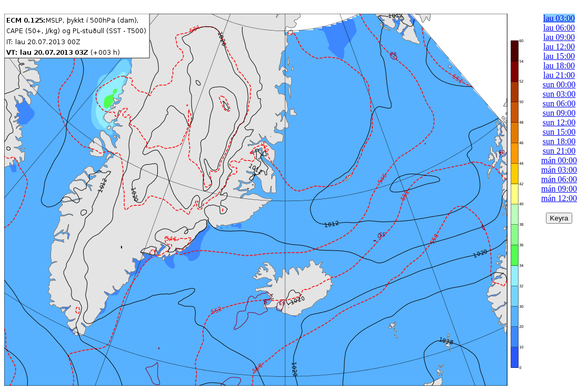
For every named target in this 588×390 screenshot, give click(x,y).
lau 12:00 (559, 47)
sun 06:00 (559, 103)
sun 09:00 (559, 113)
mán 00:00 (559, 160)
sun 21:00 (559, 151)
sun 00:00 (559, 84)
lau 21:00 (559, 75)
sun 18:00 (559, 141)
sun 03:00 (559, 94)
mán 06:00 (559, 179)
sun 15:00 (559, 132)
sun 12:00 (559, 122)
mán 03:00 (559, 170)
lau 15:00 (559, 56)
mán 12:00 (559, 198)
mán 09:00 (559, 189)
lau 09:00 (559, 37)
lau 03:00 (559, 18)
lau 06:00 (559, 28)
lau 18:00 (559, 66)
